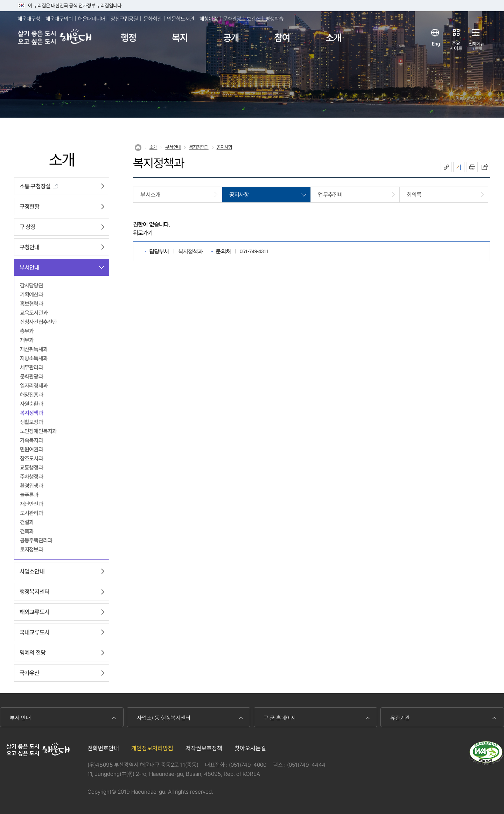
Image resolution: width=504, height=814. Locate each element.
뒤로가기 (143, 233)
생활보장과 (31, 422)
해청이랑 (209, 19)
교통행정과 (31, 468)
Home (138, 148)
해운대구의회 (59, 19)
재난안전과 (31, 504)
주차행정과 (31, 477)
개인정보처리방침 (152, 748)
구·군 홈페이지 (280, 718)
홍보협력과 (31, 304)
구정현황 (30, 207)
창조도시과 (31, 458)
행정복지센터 (34, 592)
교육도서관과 (34, 313)
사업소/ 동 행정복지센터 (164, 718)
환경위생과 (31, 486)
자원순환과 (31, 404)
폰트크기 (459, 167)
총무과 (27, 331)
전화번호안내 (103, 748)
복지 (180, 38)
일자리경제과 (34, 386)
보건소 (253, 19)
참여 (282, 38)
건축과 (27, 531)
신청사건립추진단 (38, 322)
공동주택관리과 (36, 540)
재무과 (27, 340)
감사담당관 (31, 286)
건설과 (27, 522)
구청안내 (30, 247)
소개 (334, 38)
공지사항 (225, 147)
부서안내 (30, 267)
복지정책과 (31, 413)
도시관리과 (31, 513)
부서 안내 (20, 718)
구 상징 (28, 227)
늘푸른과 (29, 495)
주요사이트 (456, 46)
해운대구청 (29, 19)
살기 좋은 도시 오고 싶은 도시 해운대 (55, 38)
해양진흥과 (31, 395)
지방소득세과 (34, 358)
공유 (446, 167)
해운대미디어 (92, 19)
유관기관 (400, 718)
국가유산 (30, 673)
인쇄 (472, 167)
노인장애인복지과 (38, 431)
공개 (231, 38)
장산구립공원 (124, 19)
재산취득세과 (34, 349)
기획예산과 (31, 295)
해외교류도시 (34, 612)
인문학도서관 (181, 19)
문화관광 (232, 19)
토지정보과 (31, 549)
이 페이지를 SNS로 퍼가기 (484, 167)
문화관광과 (31, 377)
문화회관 (153, 19)
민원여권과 (31, 449)
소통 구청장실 (35, 186)
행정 (128, 38)
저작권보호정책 (204, 748)
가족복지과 (31, 440)
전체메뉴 (477, 44)
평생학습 (274, 19)
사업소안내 (32, 571)
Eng (436, 44)
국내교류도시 (34, 632)
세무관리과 (31, 367)
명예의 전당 (33, 653)
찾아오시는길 (250, 748)
